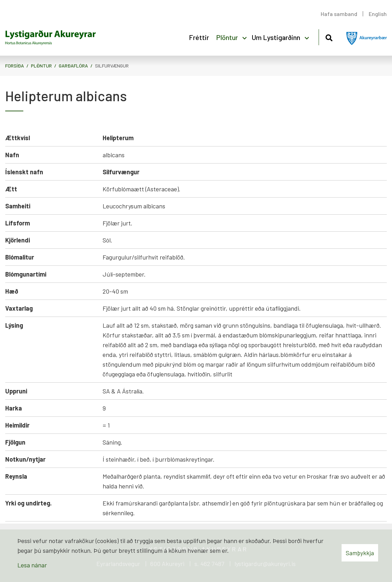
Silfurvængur (112, 66)
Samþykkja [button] (360, 553)
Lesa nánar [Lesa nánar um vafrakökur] (32, 565)
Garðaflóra (73, 66)
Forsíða (15, 66)
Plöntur (41, 66)
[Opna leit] (329, 37)
